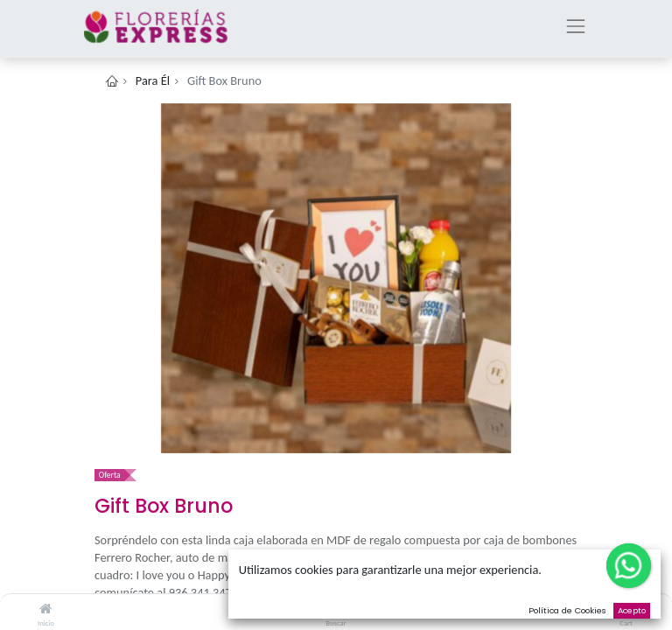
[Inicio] (45, 609)
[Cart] (626, 609)
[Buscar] (336, 609)
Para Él (153, 80)
